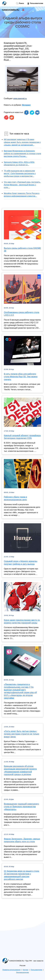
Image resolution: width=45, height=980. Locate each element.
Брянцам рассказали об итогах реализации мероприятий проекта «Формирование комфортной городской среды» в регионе (20, 770)
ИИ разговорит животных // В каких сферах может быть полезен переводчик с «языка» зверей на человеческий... (22, 142)
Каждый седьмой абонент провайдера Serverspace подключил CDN (22, 437)
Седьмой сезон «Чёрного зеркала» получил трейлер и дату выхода (21, 563)
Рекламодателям (22, 972)
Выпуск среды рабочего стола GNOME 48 (22, 250)
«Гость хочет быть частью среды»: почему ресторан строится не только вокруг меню (22, 734)
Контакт (26, 970)
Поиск (20, 3)
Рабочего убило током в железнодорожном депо (15, 498)
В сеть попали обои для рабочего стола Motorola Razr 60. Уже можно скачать (21, 377)
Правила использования (12, 970)
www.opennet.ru (20, 98)
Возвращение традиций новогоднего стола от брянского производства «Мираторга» (21, 807)
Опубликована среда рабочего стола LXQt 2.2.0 (22, 314)
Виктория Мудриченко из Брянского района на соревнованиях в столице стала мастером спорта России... (22, 154)
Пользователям (35, 3)
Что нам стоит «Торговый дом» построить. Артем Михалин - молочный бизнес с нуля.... (22, 185)
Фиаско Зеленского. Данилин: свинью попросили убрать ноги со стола (22, 840)
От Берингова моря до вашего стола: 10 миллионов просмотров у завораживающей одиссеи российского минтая (22, 875)
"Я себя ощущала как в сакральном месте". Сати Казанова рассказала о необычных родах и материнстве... (20, 173)
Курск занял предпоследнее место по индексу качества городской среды (22, 621)
